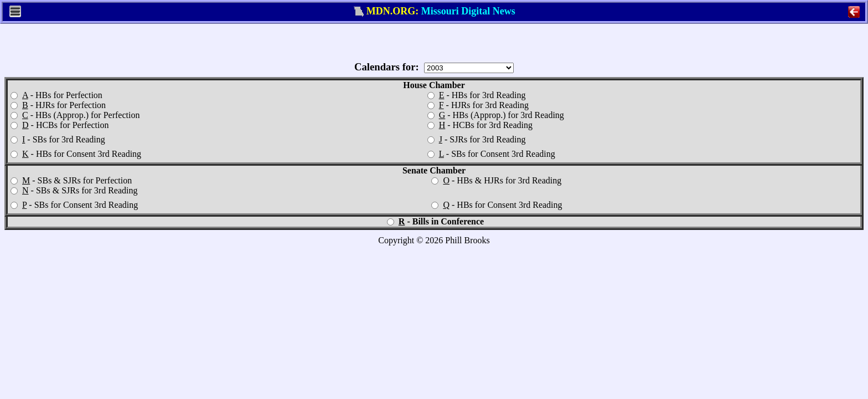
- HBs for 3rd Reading (477, 95)
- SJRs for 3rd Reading (477, 139)
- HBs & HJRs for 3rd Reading (496, 180)
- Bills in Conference (435, 221)
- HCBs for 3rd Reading (480, 125)
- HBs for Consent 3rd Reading (76, 154)
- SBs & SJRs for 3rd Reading (74, 190)
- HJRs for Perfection (58, 105)
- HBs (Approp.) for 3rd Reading (496, 115)
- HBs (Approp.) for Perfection (75, 115)
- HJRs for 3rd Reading (478, 105)
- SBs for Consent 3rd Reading (491, 154)
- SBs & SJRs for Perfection (71, 180)
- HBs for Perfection (56, 95)
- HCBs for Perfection (60, 125)
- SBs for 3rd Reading (58, 139)
